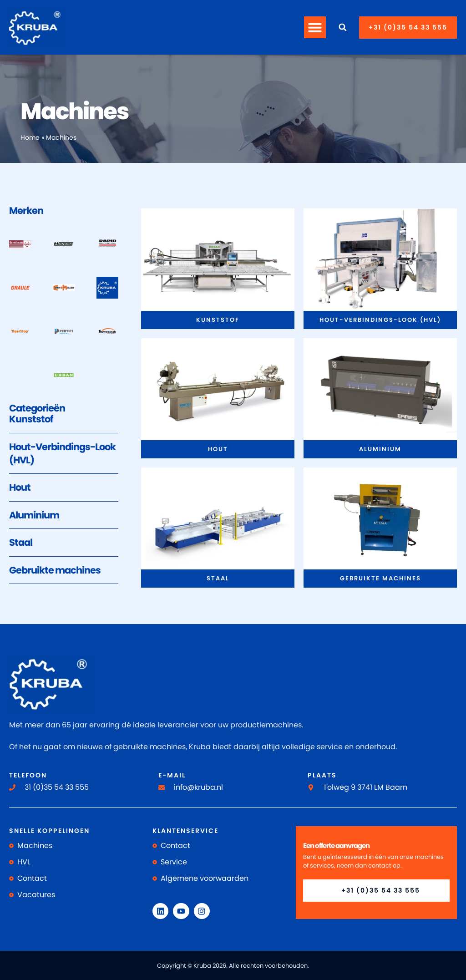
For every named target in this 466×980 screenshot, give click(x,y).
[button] (315, 27)
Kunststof (31, 419)
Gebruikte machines (55, 570)
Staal (21, 542)
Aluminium (34, 515)
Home (30, 138)
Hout (20, 487)
